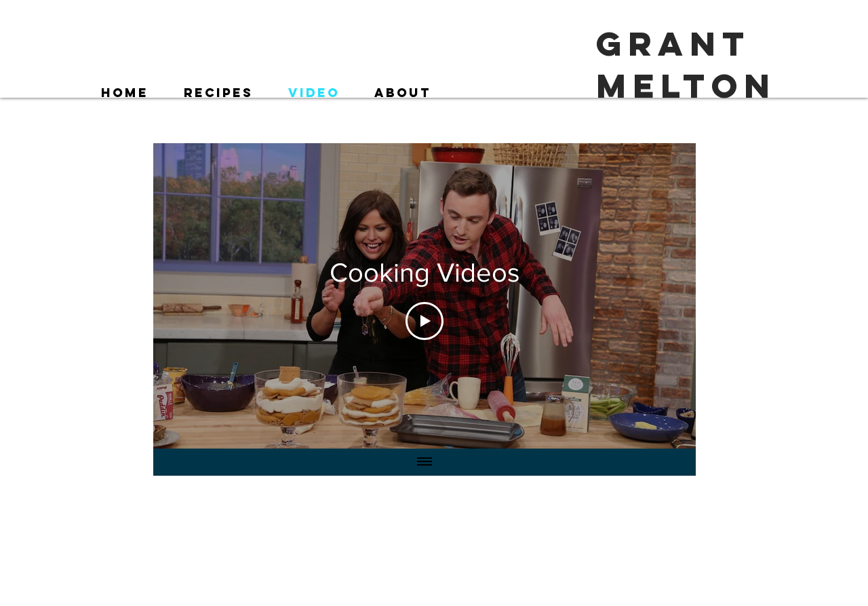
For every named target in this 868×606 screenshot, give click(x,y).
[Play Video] (425, 321)
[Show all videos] (425, 462)
